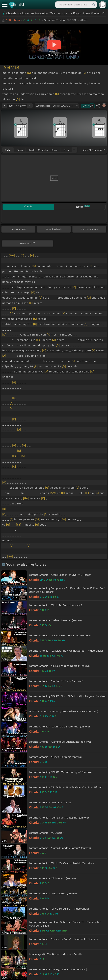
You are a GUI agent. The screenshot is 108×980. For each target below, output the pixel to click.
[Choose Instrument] (74, 150)
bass (66, 150)
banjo (54, 150)
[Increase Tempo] (30, 106)
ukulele (31, 150)
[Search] (94, 5)
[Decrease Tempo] (4, 106)
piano (20, 150)
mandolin (43, 150)
